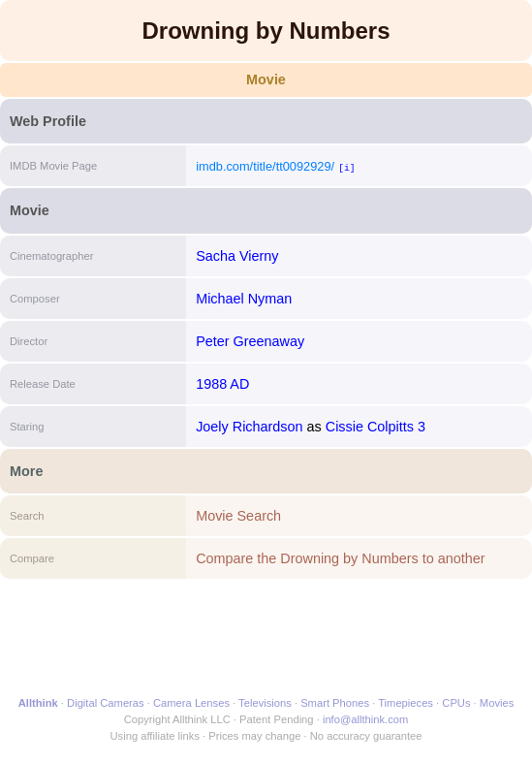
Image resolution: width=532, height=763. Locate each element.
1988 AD (222, 384)
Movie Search (238, 516)
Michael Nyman (244, 299)
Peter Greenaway (250, 341)
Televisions (265, 703)
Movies (497, 703)
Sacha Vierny (237, 256)
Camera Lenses (191, 703)
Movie (266, 79)
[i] (346, 167)
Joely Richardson (249, 427)
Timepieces (406, 703)
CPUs (456, 703)
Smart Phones (335, 703)
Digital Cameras (106, 703)
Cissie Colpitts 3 (376, 427)
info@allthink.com (365, 719)
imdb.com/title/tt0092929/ (265, 166)
